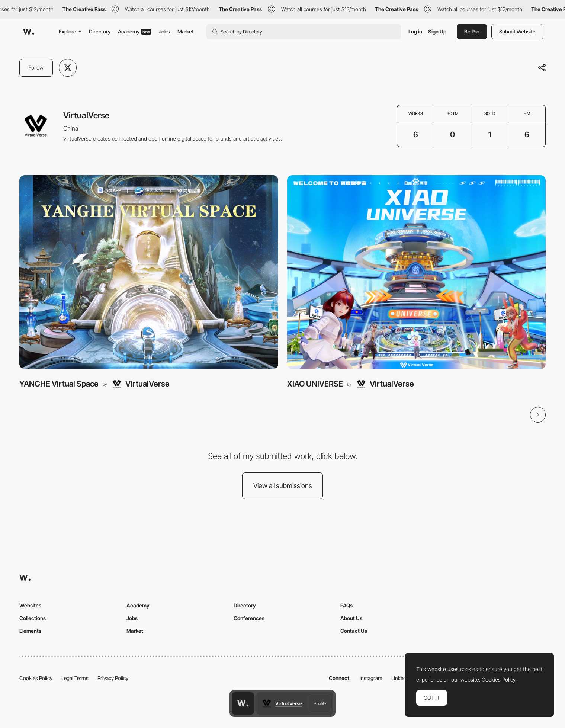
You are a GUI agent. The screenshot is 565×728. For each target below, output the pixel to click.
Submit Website (517, 31)
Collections (33, 618)
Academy (135, 31)
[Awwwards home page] (243, 703)
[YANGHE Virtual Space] (149, 272)
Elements (30, 631)
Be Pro (472, 31)
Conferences (249, 618)
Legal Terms (75, 678)
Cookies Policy (36, 678)
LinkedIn (401, 678)
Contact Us (354, 631)
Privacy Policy (113, 678)
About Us (351, 618)
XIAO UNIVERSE (315, 384)
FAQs (346, 605)
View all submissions (283, 486)
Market (186, 31)
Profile (320, 703)
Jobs (164, 31)
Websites (30, 605)
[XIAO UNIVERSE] (417, 272)
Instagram (371, 678)
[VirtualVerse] (140, 384)
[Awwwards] (29, 32)
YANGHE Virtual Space (59, 384)
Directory (100, 31)
